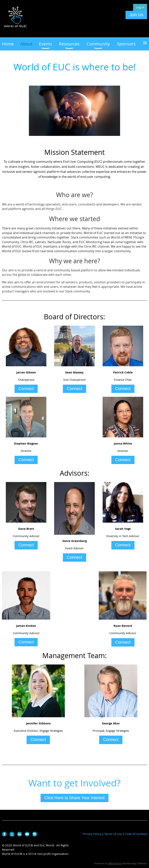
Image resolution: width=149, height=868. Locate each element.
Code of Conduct (136, 834)
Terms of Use (113, 834)
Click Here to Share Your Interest (75, 798)
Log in (140, 7)
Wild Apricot (115, 863)
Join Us (136, 15)
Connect (26, 389)
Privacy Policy (92, 834)
